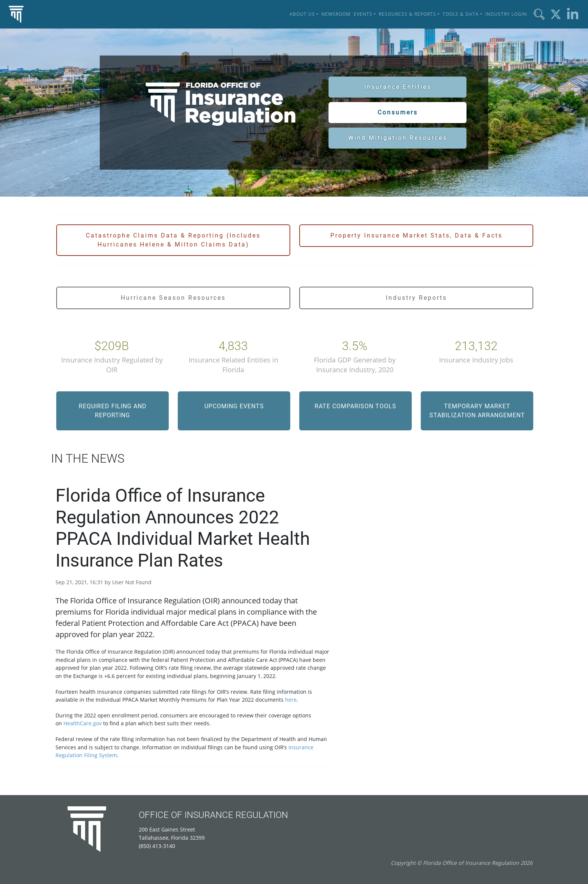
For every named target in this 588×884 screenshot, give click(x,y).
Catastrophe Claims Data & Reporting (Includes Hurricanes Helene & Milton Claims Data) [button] (173, 240)
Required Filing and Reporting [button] (113, 411)
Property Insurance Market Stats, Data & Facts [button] (416, 235)
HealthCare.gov (82, 723)
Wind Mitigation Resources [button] (397, 138)
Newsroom (336, 14)
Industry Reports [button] (416, 298)
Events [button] (363, 14)
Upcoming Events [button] (234, 406)
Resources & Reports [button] (407, 14)
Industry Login (506, 14)
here (291, 700)
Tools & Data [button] (461, 14)
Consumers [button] (398, 112)
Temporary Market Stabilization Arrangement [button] (477, 411)
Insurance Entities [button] (398, 87)
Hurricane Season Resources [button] (173, 298)
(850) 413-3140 (157, 846)
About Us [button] (302, 14)
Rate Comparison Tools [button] (355, 406)
